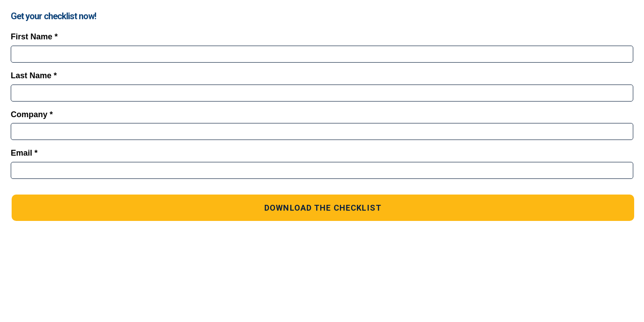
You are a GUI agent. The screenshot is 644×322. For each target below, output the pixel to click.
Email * (24, 153)
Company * (32, 114)
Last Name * (34, 76)
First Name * (34, 37)
